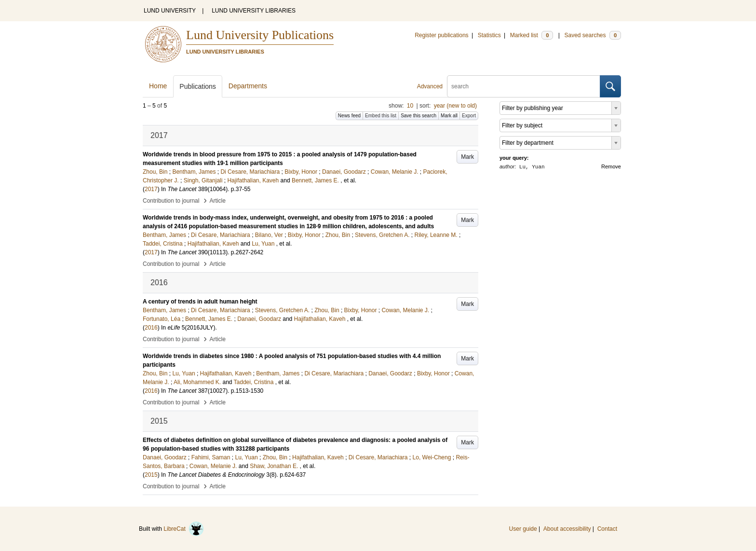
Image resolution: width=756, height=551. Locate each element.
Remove (611, 166)
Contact (607, 529)
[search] (524, 86)
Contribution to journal (171, 201)
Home (158, 86)
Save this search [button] (418, 116)
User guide (523, 529)
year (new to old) (455, 106)
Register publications (441, 35)
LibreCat (184, 529)
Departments (248, 86)
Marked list (532, 35)
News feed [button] (349, 116)
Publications (198, 86)
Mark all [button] (449, 116)
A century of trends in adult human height (200, 302)
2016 (151, 328)
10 (410, 106)
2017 (151, 189)
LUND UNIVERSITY (170, 11)
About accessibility (567, 529)
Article (218, 201)
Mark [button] (467, 157)
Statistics (489, 35)
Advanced (430, 86)
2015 (151, 475)
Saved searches (593, 35)
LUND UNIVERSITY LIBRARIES (254, 11)
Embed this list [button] (381, 116)
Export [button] (469, 116)
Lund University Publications (260, 35)
